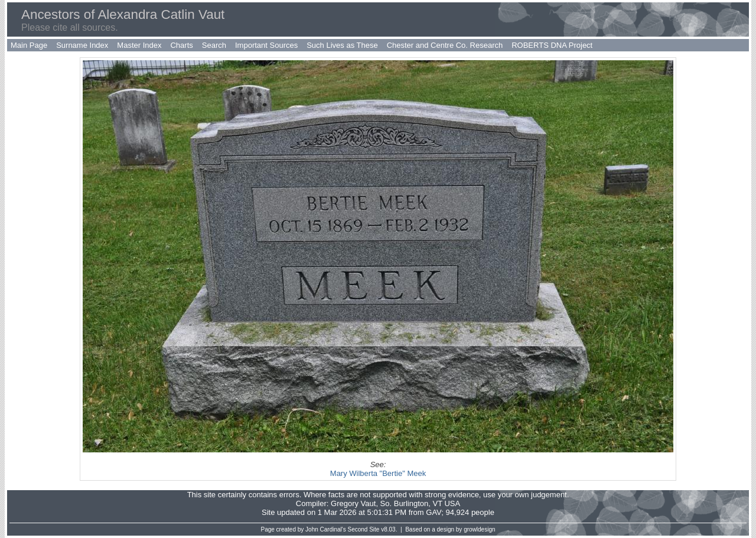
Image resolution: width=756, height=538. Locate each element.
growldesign (479, 529)
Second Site (364, 529)
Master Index (139, 45)
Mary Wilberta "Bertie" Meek (378, 473)
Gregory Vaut (353, 503)
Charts (181, 45)
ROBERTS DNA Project (552, 45)
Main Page (29, 45)
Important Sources (266, 45)
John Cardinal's (326, 529)
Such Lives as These (342, 45)
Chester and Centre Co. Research (445, 45)
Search (214, 45)
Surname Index (82, 45)
